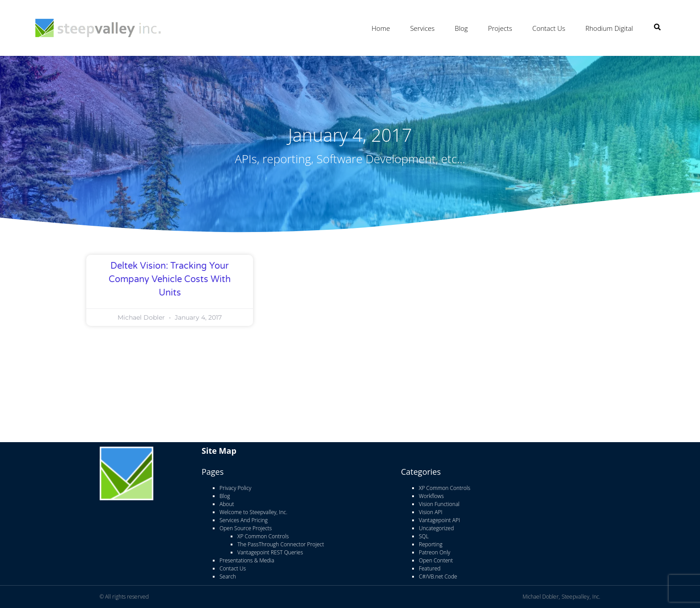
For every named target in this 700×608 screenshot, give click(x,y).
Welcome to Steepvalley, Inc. (253, 512)
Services (422, 28)
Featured (430, 568)
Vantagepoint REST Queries (270, 552)
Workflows (431, 496)
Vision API (430, 512)
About (227, 504)
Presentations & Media (247, 560)
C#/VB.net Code (438, 576)
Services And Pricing (244, 520)
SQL (424, 536)
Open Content (436, 560)
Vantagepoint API (439, 520)
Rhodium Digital (609, 28)
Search (228, 576)
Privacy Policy (235, 488)
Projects (500, 28)
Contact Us (549, 28)
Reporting (431, 544)
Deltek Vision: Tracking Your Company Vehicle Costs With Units (170, 279)
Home (381, 28)
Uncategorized (436, 528)
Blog (461, 28)
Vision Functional (439, 504)
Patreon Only (434, 552)
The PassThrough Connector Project (281, 544)
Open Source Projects (246, 528)
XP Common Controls (263, 536)
